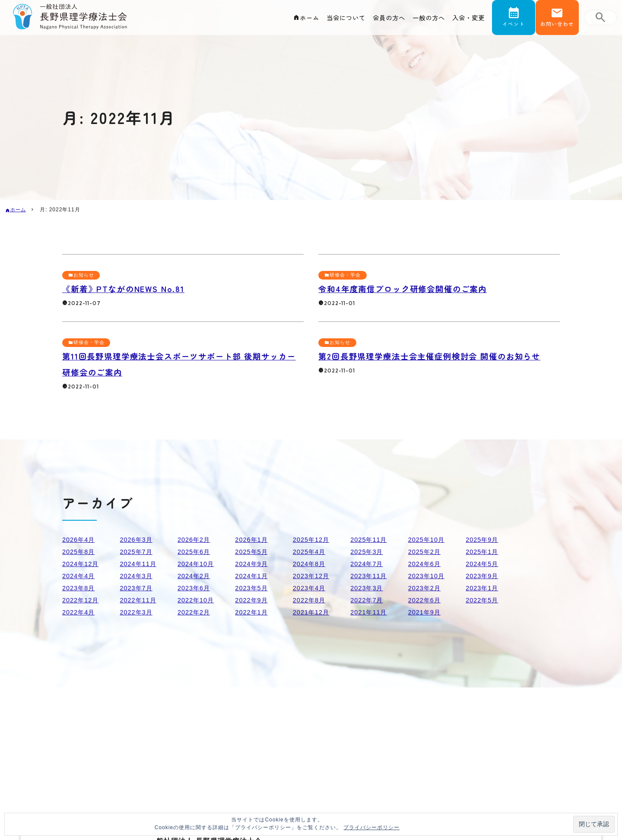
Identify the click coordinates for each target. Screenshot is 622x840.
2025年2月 (426, 552)
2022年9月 (253, 600)
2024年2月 (196, 576)
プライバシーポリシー (371, 827)
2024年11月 (140, 564)
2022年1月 (253, 612)
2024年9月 (253, 564)
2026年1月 (253, 539)
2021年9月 (426, 612)
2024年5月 (484, 564)
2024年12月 (82, 564)
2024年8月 (311, 564)
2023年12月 (313, 576)
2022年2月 (196, 612)
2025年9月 (484, 539)
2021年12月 (313, 612)
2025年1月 (484, 552)
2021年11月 (370, 612)
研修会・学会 (347, 275)
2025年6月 (196, 552)
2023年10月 (428, 576)
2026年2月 (196, 539)
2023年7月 (138, 588)
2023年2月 (426, 588)
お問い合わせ (557, 27)
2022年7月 (368, 600)
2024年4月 (80, 576)
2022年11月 (140, 600)
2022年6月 (426, 600)
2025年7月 (138, 552)
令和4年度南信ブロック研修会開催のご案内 (416, 288)
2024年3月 (138, 576)
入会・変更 (466, 20)
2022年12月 (82, 600)
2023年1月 (484, 588)
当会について (330, 20)
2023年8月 (80, 588)
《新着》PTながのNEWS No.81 (133, 288)
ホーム (290, 20)
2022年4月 (80, 612)
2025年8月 (80, 552)
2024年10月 (198, 564)
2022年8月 (311, 600)
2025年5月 (253, 552)
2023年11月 (370, 576)
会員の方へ (378, 20)
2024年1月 (253, 576)
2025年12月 (313, 539)
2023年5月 (253, 588)
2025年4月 (311, 552)
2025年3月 (368, 552)
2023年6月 (196, 588)
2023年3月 (368, 588)
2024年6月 (426, 564)
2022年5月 (484, 600)
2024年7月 (368, 564)
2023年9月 (484, 576)
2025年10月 (428, 539)
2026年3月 (138, 539)
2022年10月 (198, 600)
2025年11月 (370, 539)
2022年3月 (138, 612)
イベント (514, 27)
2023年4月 (311, 588)
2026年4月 (80, 539)
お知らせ (86, 275)
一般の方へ (422, 20)
